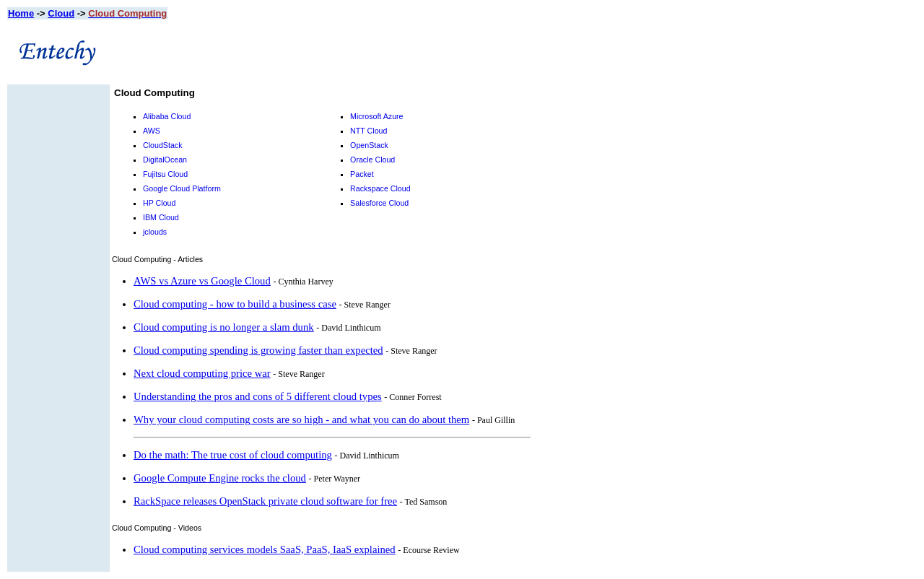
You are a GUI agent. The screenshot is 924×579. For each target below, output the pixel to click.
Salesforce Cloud (379, 203)
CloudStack (163, 145)
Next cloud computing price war (202, 373)
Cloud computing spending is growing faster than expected (258, 350)
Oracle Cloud (372, 160)
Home (21, 13)
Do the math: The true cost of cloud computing (233, 455)
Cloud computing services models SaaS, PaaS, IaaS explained (265, 549)
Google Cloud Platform (182, 188)
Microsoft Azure (376, 116)
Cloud (61, 13)
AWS (152, 131)
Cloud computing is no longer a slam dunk (224, 327)
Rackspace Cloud (380, 188)
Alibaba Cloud (167, 116)
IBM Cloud (161, 217)
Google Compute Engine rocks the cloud (220, 478)
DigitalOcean (165, 160)
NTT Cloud (369, 131)
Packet (362, 174)
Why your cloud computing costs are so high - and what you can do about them (301, 419)
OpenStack (369, 145)
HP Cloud (159, 203)
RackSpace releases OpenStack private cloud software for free (265, 501)
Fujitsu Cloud (165, 174)
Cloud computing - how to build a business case (235, 304)
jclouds (155, 232)
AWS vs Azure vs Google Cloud (202, 281)
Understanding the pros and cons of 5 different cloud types (258, 396)
